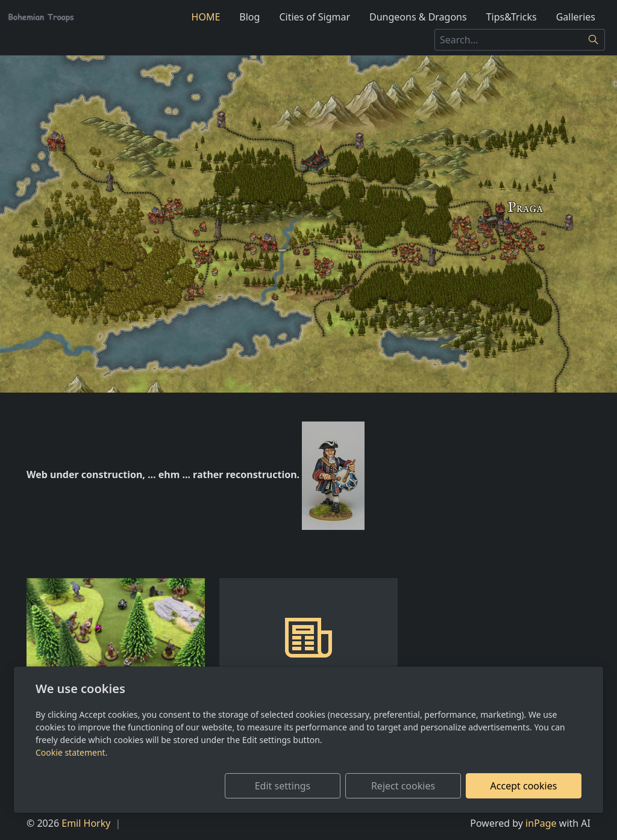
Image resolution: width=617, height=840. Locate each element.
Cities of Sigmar (315, 17)
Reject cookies (403, 786)
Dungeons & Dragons (418, 17)
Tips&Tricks (512, 17)
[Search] (594, 40)
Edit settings (283, 786)
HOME (206, 17)
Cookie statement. (71, 752)
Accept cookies (524, 786)
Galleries (576, 17)
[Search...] (509, 40)
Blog (249, 17)
